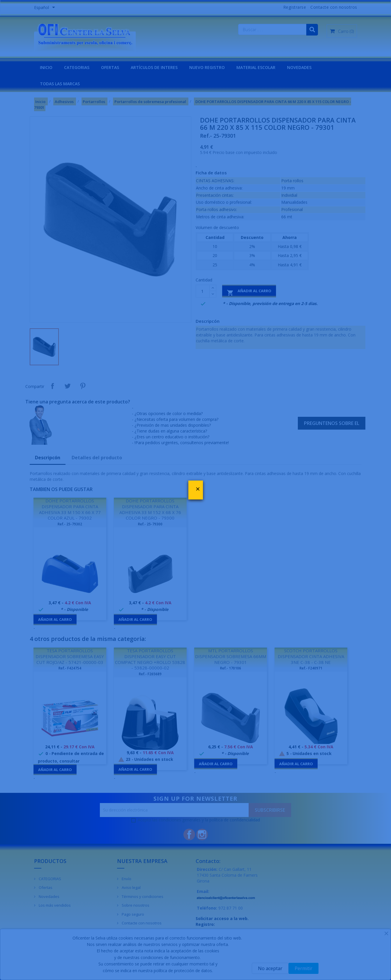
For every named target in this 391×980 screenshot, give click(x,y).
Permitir (304, 968)
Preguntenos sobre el (332, 423)
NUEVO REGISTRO (207, 67)
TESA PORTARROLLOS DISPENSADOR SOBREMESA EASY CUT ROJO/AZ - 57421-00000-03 (70, 656)
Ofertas (45, 887)
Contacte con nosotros (334, 7)
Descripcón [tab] (48, 458)
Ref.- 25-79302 (70, 524)
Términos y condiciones (142, 896)
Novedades (49, 896)
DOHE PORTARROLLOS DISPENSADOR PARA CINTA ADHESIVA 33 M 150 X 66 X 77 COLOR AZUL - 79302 (70, 509)
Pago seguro (132, 914)
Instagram (202, 834)
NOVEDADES (299, 67)
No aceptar (270, 968)
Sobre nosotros (135, 905)
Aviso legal (131, 887)
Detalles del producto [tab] (97, 458)
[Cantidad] (203, 291)
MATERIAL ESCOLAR (256, 67)
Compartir (52, 386)
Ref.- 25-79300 (150, 524)
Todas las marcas (60, 84)
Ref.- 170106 (231, 668)
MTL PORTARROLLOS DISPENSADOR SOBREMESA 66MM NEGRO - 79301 (231, 656)
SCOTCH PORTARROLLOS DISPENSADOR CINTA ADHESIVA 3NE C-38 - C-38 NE (311, 656)
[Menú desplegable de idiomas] (46, 8)
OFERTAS (110, 67)
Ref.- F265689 (150, 674)
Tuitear (68, 386)
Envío (126, 879)
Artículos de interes (154, 67)
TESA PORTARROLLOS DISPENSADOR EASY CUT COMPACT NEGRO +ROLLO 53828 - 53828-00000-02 (150, 659)
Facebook (189, 834)
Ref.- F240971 (311, 668)
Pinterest (83, 386)
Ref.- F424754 (70, 668)
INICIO (46, 67)
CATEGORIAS (77, 67)
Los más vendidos (54, 905)
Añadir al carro (249, 292)
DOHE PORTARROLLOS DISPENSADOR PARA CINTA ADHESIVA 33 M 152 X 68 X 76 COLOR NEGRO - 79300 (150, 509)
